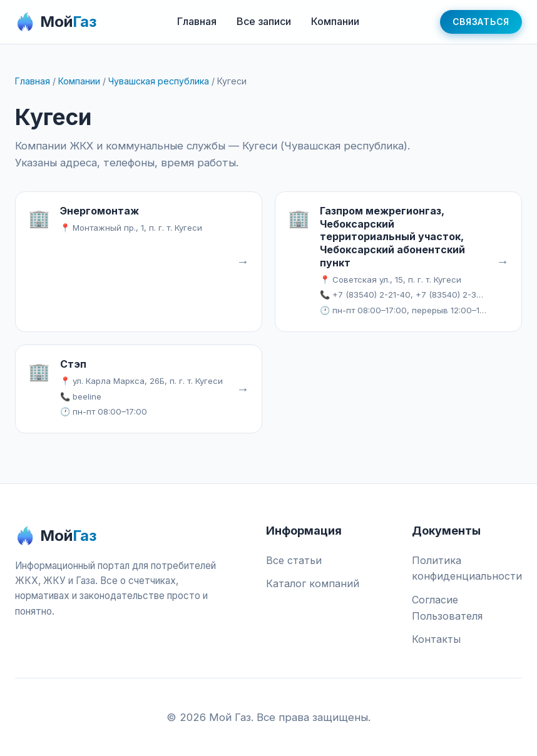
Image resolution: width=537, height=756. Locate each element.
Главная (197, 21)
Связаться (481, 22)
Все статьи (294, 560)
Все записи (264, 21)
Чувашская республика (159, 81)
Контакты (436, 639)
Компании (335, 21)
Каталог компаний (313, 583)
